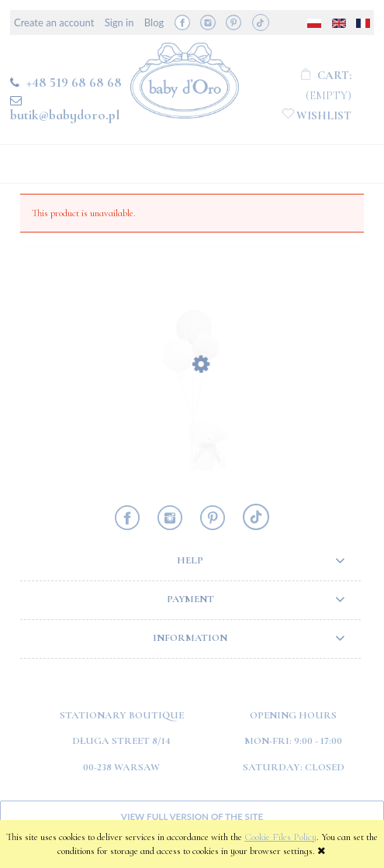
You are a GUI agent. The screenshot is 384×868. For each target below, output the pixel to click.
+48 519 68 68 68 (74, 82)
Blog (154, 22)
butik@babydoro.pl (65, 115)
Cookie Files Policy (280, 837)
